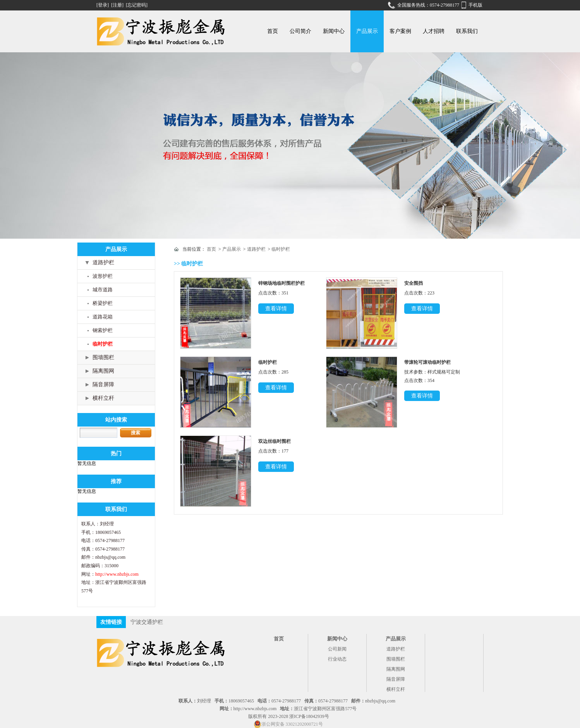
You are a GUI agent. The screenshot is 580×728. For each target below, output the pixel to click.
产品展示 (367, 31)
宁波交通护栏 (147, 622)
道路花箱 (103, 317)
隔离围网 (103, 371)
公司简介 (300, 31)
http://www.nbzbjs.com (117, 574)
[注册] (118, 5)
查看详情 (276, 309)
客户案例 (400, 31)
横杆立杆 (103, 398)
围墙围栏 (103, 357)
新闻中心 (334, 31)
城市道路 (103, 290)
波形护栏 (103, 276)
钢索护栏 (103, 330)
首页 (273, 31)
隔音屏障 (103, 385)
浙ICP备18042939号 (309, 716)
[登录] (103, 5)
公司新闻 (337, 649)
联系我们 (467, 31)
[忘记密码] (137, 5)
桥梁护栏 (103, 303)
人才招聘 (434, 31)
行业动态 (337, 659)
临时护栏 (103, 344)
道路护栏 (103, 262)
